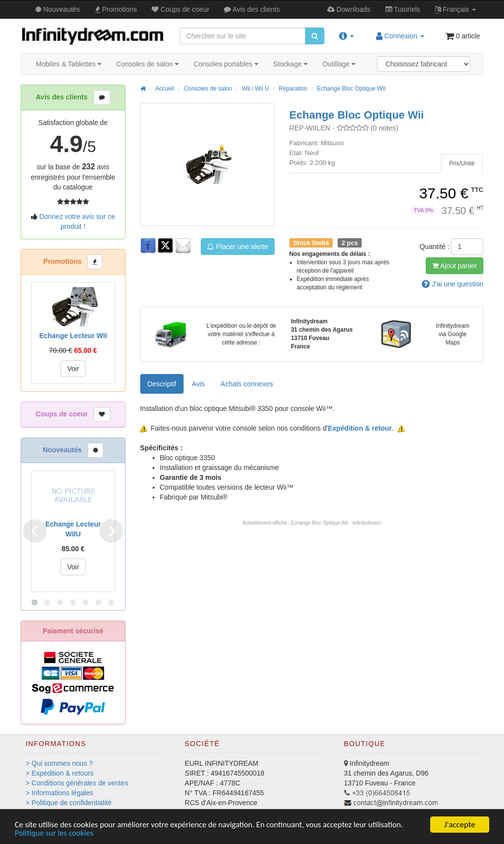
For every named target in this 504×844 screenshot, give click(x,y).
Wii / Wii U (255, 89)
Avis (252, 9)
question (453, 284)
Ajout (455, 266)
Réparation (293, 89)
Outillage (339, 64)
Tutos (403, 9)
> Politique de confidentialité (69, 803)
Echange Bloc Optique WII (351, 89)
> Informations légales (59, 793)
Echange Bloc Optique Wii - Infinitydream (336, 523)
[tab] (462, 164)
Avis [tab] (198, 384)
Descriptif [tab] (162, 384)
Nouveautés (58, 9)
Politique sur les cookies (55, 833)
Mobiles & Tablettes (69, 64)
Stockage (290, 64)
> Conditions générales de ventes (77, 783)
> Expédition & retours (60, 773)
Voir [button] (73, 369)
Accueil (164, 89)
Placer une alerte (238, 247)
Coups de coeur (180, 9)
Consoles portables (226, 64)
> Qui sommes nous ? (59, 763)
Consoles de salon (147, 64)
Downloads (349, 9)
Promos (116, 9)
